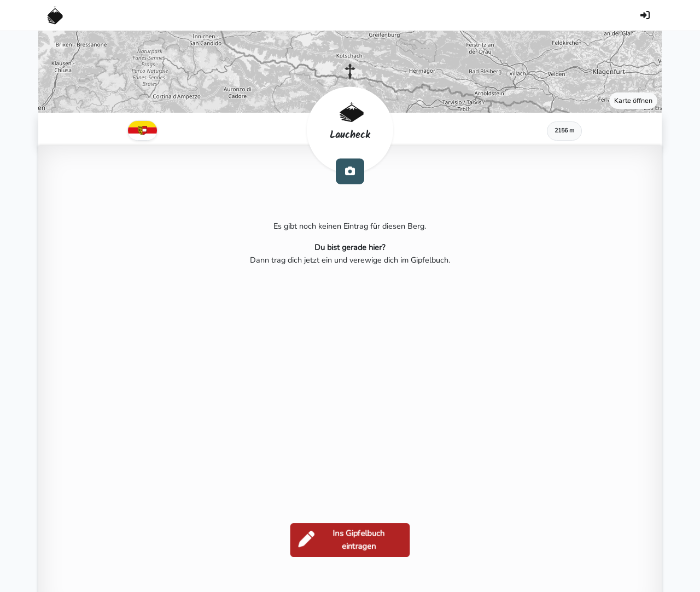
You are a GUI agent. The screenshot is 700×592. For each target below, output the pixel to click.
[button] (350, 72)
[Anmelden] (645, 15)
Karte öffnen (633, 100)
